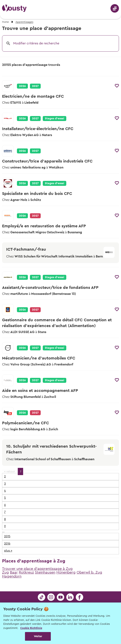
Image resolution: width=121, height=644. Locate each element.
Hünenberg (66, 572)
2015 (7, 536)
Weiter (38, 636)
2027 (35, 86)
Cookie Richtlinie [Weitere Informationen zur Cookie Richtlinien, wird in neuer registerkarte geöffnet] (31, 628)
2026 (22, 86)
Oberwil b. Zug (89, 572)
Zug (5, 572)
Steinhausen (45, 572)
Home (5, 22)
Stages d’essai (55, 119)
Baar (14, 572)
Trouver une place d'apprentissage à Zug (37, 569)
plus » (8, 551)
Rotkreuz (26, 572)
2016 (7, 544)
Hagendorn (12, 576)
